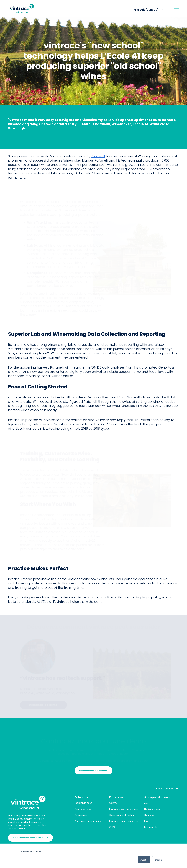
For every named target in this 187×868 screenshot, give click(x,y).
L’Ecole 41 (98, 156)
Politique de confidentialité (124, 809)
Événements (151, 827)
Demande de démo (39, 705)
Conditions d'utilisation (122, 815)
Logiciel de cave (83, 803)
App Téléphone (83, 809)
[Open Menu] (176, 10)
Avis (146, 803)
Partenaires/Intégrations (88, 821)
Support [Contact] (159, 788)
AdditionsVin (81, 815)
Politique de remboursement (125, 821)
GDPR (112, 827)
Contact (114, 803)
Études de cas (152, 809)
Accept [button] (144, 860)
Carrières (149, 815)
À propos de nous (157, 797)
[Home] (22, 9)
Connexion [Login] (172, 788)
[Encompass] (28, 838)
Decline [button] (159, 860)
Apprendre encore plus (30, 838)
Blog (147, 821)
